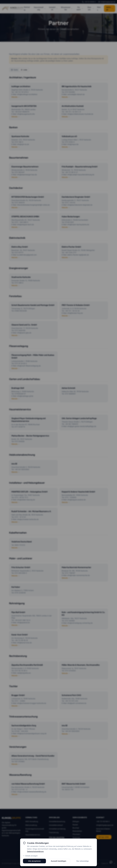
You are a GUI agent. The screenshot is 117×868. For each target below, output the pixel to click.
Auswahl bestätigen (58, 861)
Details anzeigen (30, 856)
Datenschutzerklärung (35, 851)
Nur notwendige (83, 861)
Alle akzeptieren (34, 861)
